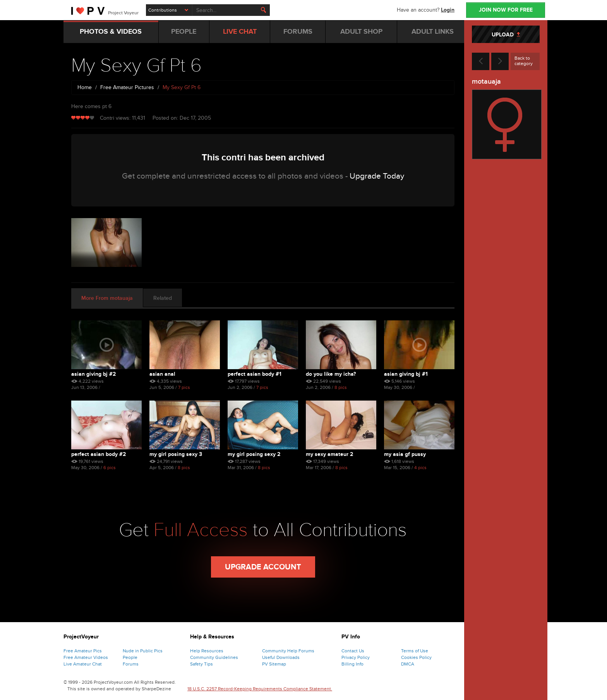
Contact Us (353, 651)
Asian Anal (162, 374)
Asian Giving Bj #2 (93, 374)
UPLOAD (506, 35)
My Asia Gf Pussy (405, 454)
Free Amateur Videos (86, 657)
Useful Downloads (281, 657)
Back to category (524, 61)
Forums (131, 664)
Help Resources (207, 651)
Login (448, 10)
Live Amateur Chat (83, 664)
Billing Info (352, 664)
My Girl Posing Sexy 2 (254, 454)
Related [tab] (163, 298)
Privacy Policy (356, 657)
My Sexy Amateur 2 (329, 454)
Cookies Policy (416, 657)
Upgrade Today (377, 176)
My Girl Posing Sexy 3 (176, 454)
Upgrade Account (263, 567)
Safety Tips (201, 664)
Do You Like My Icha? (331, 374)
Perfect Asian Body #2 (99, 454)
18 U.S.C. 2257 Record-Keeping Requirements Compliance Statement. (260, 689)
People (130, 657)
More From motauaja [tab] (107, 298)
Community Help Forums (288, 651)
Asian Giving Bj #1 (406, 374)
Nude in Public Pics (143, 651)
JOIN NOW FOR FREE (506, 10)
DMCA (408, 664)
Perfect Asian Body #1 (255, 374)
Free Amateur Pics (83, 651)
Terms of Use (415, 651)
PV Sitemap (274, 664)
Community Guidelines (214, 657)
